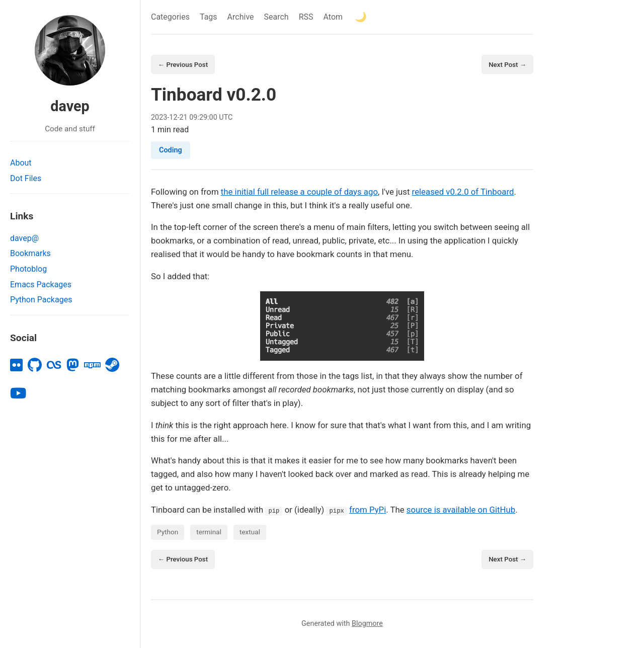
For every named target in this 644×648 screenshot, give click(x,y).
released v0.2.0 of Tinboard (463, 192)
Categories (170, 17)
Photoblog (28, 269)
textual (250, 533)
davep (70, 106)
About (21, 163)
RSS (306, 17)
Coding (171, 151)
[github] (35, 365)
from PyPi (368, 510)
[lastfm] (54, 365)
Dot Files (26, 178)
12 (173, 118)
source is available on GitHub (461, 510)
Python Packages (41, 300)
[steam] (112, 365)
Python (168, 533)
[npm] (92, 365)
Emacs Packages (41, 285)
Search (276, 17)
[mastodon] (73, 365)
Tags (209, 17)
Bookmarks (30, 253)
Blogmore (367, 625)
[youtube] (18, 393)
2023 (159, 118)
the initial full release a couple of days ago (299, 192)
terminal (209, 533)
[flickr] (16, 365)
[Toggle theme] (361, 17)
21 (184, 118)
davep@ (24, 238)
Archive (241, 17)
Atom (333, 17)
